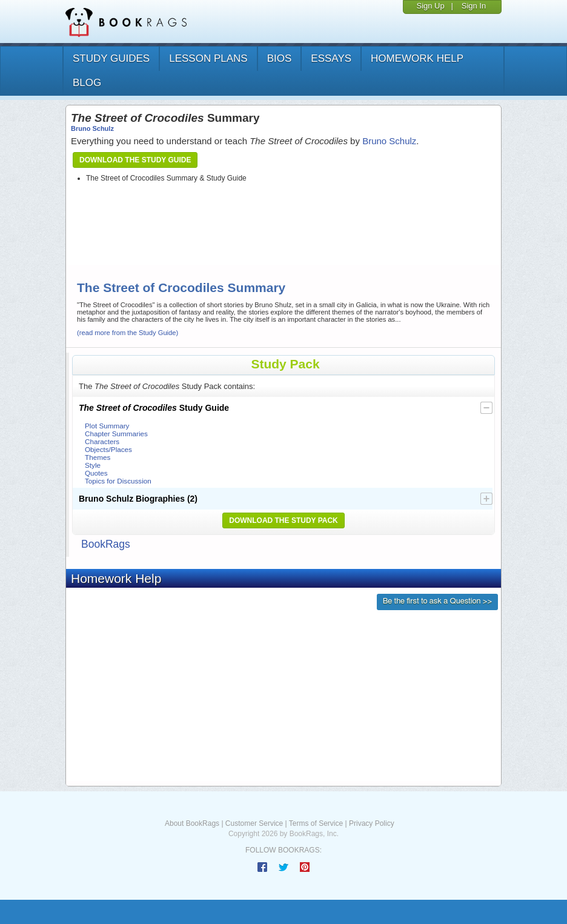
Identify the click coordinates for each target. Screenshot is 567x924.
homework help (417, 58)
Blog (87, 83)
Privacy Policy (372, 823)
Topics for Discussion (118, 481)
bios (280, 58)
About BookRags (192, 823)
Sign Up (430, 6)
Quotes (96, 473)
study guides (111, 58)
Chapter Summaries (116, 434)
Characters (102, 441)
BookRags (106, 544)
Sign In (474, 6)
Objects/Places (108, 449)
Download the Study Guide (135, 160)
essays (331, 58)
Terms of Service (316, 823)
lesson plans (208, 58)
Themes (98, 457)
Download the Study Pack (283, 520)
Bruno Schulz (92, 128)
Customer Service (254, 823)
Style (93, 465)
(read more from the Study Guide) (128, 333)
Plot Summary (107, 426)
